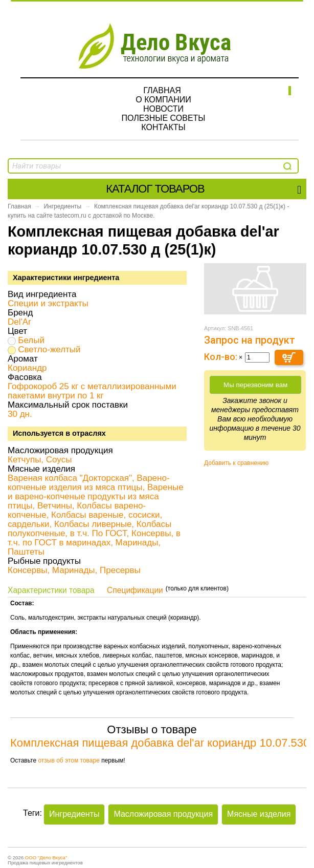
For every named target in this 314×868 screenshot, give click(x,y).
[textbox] (65, 166)
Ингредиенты (62, 206)
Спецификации (135, 590)
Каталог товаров (203, 189)
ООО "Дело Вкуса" (46, 858)
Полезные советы (163, 118)
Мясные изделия (259, 814)
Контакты (163, 127)
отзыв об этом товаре (69, 760)
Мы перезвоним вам (255, 385)
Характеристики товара (51, 590)
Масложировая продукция (163, 814)
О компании (163, 100)
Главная (162, 90)
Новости (163, 109)
